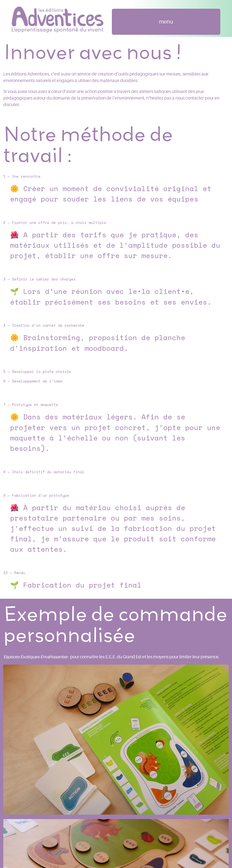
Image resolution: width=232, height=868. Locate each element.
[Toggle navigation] (166, 22)
